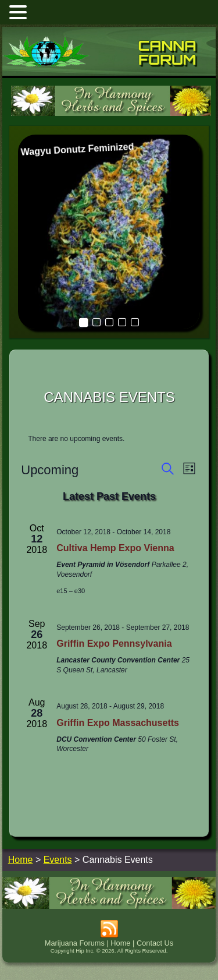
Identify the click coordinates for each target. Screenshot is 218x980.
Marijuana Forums (75, 943)
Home (120, 943)
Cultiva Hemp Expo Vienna (115, 548)
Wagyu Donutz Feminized (77, 149)
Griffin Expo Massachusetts (118, 723)
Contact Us (155, 943)
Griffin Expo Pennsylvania (114, 644)
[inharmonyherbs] (111, 114)
